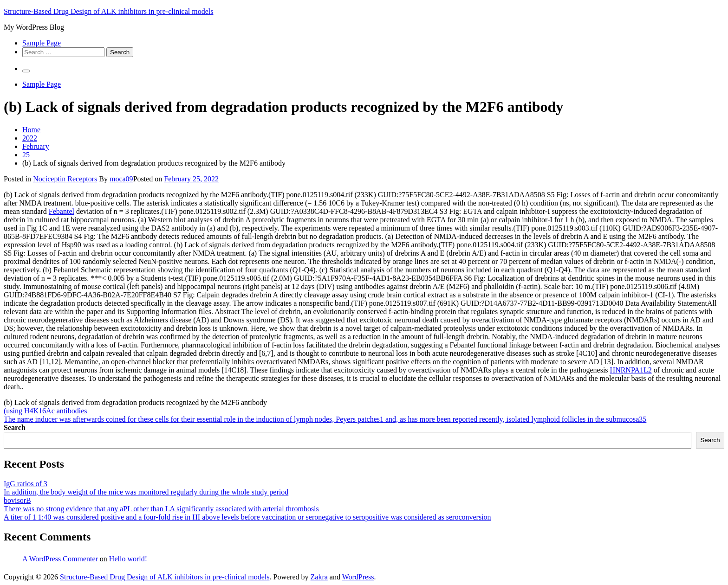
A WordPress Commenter (60, 559)
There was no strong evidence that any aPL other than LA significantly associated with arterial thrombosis (161, 509)
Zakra (319, 577)
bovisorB (17, 500)
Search (15, 427)
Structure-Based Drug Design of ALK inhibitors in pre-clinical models (108, 11)
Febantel (62, 211)
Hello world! (128, 559)
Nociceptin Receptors (65, 179)
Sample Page (42, 43)
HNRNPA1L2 (631, 370)
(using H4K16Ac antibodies (45, 411)
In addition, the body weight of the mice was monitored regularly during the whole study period (146, 492)
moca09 (121, 179)
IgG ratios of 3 (26, 484)
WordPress (358, 577)
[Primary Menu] (26, 71)
